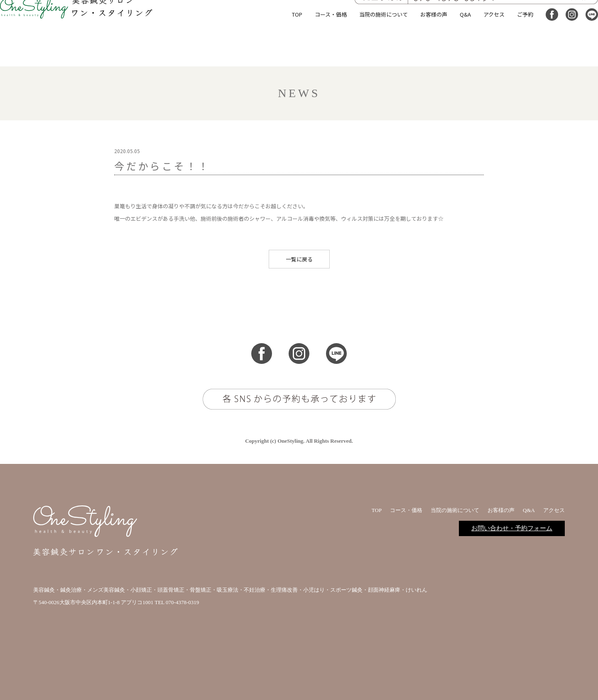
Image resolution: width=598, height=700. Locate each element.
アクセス (482, 52)
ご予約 (513, 52)
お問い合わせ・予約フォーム (512, 528)
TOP (285, 52)
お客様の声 (422, 52)
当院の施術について (371, 52)
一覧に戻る (299, 259)
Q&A (453, 52)
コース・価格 (319, 52)
